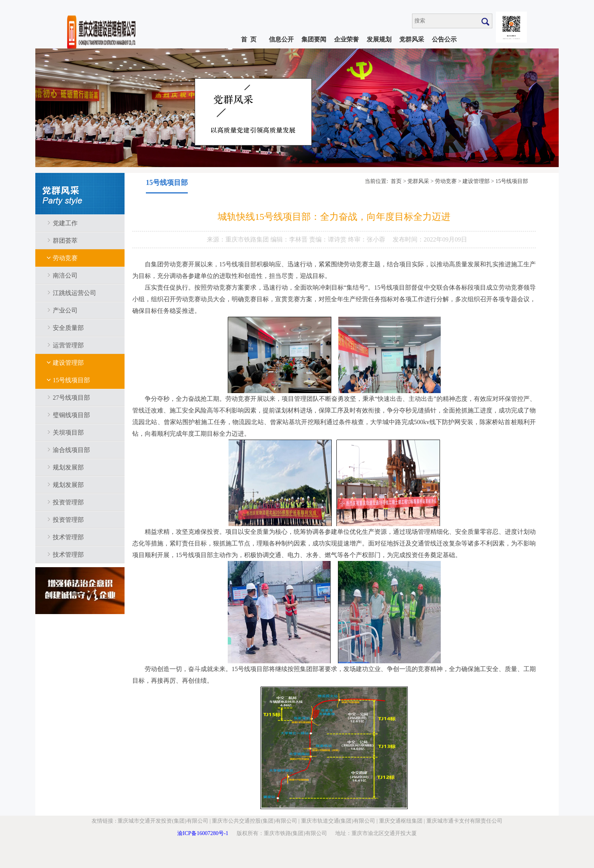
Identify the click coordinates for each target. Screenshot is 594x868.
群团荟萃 (65, 241)
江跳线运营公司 (74, 293)
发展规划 (379, 39)
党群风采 (412, 39)
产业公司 (65, 310)
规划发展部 (68, 467)
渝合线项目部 (71, 450)
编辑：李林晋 (290, 239)
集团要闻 (314, 39)
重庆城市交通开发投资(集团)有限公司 (163, 821)
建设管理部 (68, 363)
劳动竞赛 (65, 258)
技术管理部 (68, 537)
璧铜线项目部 (71, 415)
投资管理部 (68, 502)
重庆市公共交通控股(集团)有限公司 (254, 821)
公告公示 (444, 39)
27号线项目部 (71, 398)
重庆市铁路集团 (248, 239)
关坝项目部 (68, 432)
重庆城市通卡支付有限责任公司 (464, 821)
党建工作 (65, 223)
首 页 (249, 39)
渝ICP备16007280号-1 (203, 833)
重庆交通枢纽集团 (401, 821)
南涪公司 (65, 275)
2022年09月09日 (445, 239)
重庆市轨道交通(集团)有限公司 (338, 821)
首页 (396, 181)
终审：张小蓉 (367, 239)
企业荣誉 (346, 39)
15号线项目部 (71, 380)
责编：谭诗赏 (329, 239)
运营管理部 (68, 345)
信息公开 (281, 39)
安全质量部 (68, 328)
